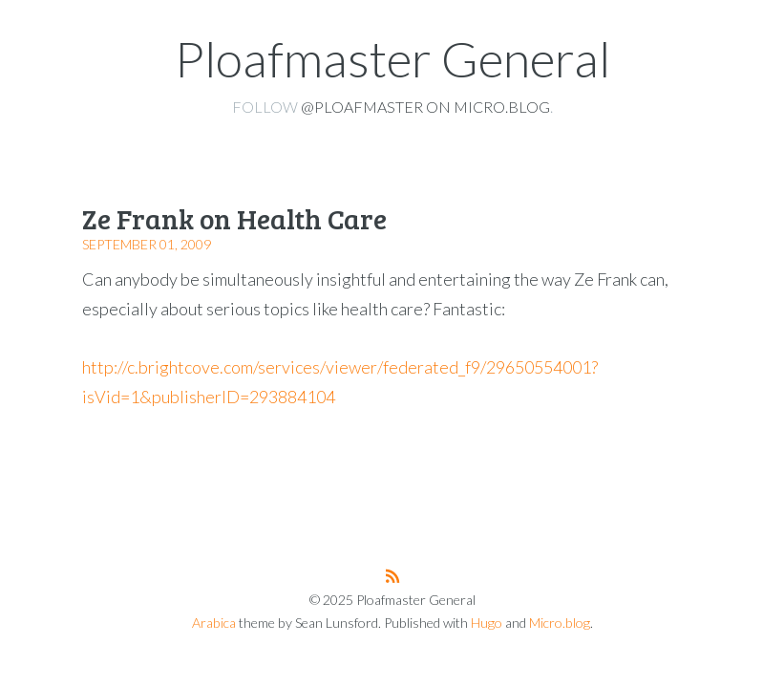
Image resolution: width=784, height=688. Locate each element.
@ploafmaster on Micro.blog (425, 107)
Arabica (214, 623)
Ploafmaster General (392, 58)
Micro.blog (560, 623)
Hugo (487, 623)
